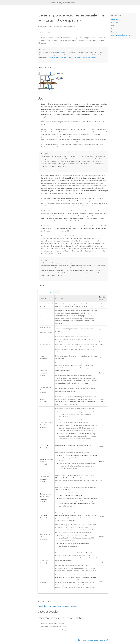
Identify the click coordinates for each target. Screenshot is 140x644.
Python (56, 292)
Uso (113, 26)
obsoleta (61, 52)
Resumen (115, 19)
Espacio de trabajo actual (47, 606)
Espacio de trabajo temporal (67, 606)
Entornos (114, 32)
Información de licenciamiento (122, 35)
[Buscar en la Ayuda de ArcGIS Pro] (68, 3)
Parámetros (115, 29)
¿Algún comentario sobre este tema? (94, 640)
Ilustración (115, 23)
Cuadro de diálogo (45, 292)
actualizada (72, 57)
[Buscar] (87, 3)
